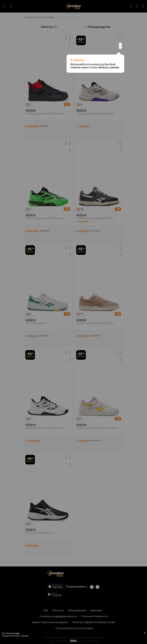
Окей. (73, 640)
